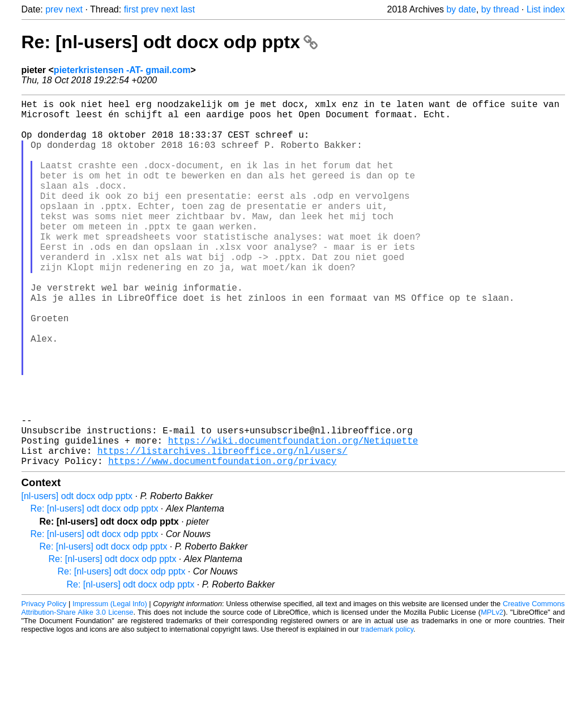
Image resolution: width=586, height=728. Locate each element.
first (131, 9)
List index (546, 9)
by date (461, 9)
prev (54, 9)
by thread (500, 9)
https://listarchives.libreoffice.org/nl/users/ (223, 530)
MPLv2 (492, 694)
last (188, 9)
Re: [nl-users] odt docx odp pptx (170, 42)
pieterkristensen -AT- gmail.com (122, 70)
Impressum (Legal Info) (110, 685)
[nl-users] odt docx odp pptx (77, 578)
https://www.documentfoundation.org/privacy (222, 542)
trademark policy (387, 711)
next (74, 9)
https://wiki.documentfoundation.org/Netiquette (293, 517)
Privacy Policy (44, 685)
